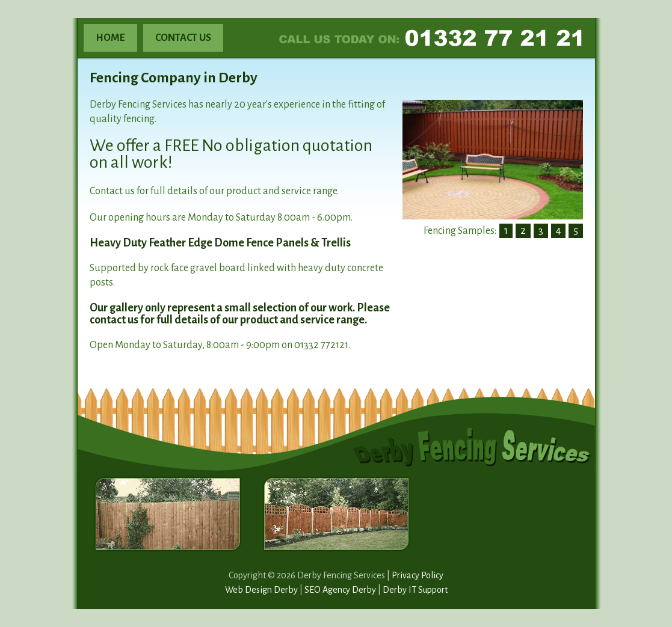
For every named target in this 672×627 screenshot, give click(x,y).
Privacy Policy (418, 575)
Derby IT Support (415, 590)
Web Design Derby (261, 590)
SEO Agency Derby (340, 590)
